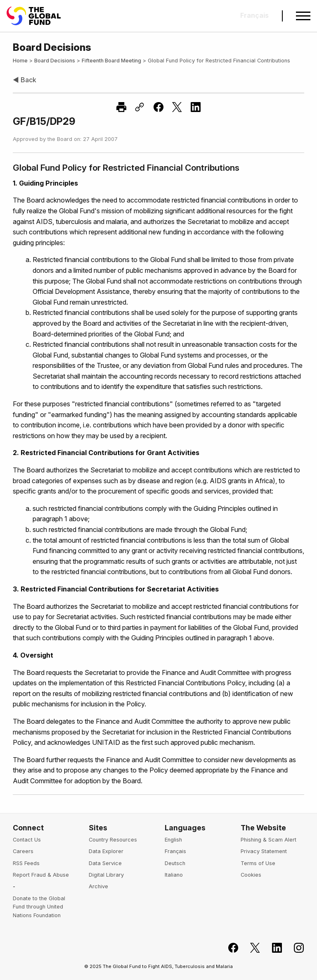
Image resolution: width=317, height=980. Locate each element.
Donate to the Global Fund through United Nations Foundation (39, 907)
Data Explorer (106, 851)
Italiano (174, 875)
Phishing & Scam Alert (269, 840)
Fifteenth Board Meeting (111, 61)
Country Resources (113, 840)
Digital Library (106, 875)
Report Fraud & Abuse (41, 875)
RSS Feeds (26, 863)
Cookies (251, 875)
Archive (98, 886)
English (173, 840)
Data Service (105, 863)
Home (20, 61)
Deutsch (175, 863)
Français (175, 851)
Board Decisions (55, 61)
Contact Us (27, 840)
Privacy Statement (264, 851)
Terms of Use (258, 863)
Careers (23, 851)
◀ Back (25, 80)
